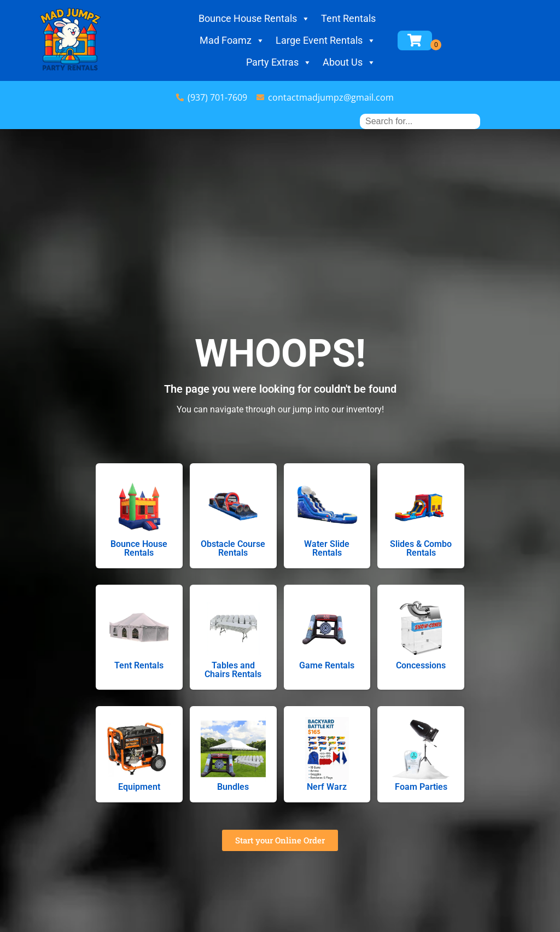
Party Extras (279, 62)
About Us (349, 62)
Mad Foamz (232, 40)
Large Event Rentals (326, 40)
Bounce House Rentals (254, 19)
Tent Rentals (348, 18)
